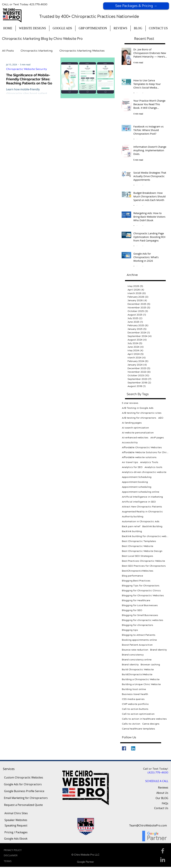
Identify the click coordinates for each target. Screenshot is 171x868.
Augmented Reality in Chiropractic (142, 512)
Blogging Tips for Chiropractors (141, 586)
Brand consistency (133, 655)
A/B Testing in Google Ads (138, 408)
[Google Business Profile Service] (24, 791)
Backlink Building (152, 526)
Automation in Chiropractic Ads (141, 521)
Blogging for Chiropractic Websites (143, 595)
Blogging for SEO (132, 610)
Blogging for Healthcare (136, 600)
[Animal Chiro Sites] (16, 813)
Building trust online (134, 689)
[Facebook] (124, 748)
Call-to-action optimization (138, 714)
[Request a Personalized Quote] (23, 805)
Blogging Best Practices (136, 581)
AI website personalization (138, 433)
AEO (161, 418)
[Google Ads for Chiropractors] (23, 784)
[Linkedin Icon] (163, 860)
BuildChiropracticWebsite (137, 674)
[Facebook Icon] (163, 851)
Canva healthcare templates (138, 729)
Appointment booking (135, 482)
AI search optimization (135, 428)
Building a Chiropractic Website (141, 679)
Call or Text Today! (156, 769)
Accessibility (130, 443)
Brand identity (130, 665)
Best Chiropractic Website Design (142, 551)
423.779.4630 (38, 4)
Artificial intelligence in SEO (139, 502)
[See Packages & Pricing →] (136, 6)
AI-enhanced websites (135, 438)
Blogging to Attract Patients (139, 635)
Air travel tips (130, 462)
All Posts (8, 51)
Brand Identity (158, 650)
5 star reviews (130, 403)
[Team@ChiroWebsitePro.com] (148, 826)
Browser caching (150, 665)
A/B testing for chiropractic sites (142, 413)
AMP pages (157, 438)
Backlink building (132, 531)
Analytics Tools (149, 462)
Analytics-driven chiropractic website (144, 472)
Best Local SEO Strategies (138, 556)
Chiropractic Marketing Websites (82, 51)
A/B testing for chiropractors (139, 418)
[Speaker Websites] (16, 820)
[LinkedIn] (133, 748)
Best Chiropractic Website (138, 546)
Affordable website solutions (139, 457)
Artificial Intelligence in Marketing (142, 497)
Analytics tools (153, 467)
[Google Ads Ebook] (16, 839)
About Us (162, 793)
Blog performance (133, 576)
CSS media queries (133, 699)
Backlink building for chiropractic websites (145, 536)
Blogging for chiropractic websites (143, 620)
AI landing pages (132, 423)
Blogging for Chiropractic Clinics (141, 591)
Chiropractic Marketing (37, 51)
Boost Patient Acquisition (137, 645)
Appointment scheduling (137, 487)
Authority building (133, 517)
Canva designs (151, 724)
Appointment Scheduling (137, 477)
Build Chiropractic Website (138, 670)
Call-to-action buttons (135, 709)
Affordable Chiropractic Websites (142, 447)
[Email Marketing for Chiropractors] (26, 798)
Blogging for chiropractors (138, 625)
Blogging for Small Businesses (140, 615)
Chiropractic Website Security (26, 69)
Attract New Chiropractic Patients (142, 507)
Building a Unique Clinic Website (141, 684)
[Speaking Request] (16, 826)
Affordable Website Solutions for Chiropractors (145, 452)
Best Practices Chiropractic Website (143, 561)
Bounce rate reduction (135, 650)
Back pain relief (131, 526)
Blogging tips (130, 630)
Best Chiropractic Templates (139, 541)
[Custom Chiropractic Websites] (24, 778)
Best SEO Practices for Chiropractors (144, 566)
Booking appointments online (139, 640)
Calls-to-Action (131, 724)
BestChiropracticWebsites (138, 571)
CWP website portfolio (135, 704)
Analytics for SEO (132, 467)
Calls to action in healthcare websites (144, 719)
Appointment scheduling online (141, 492)
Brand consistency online (137, 660)
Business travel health (135, 694)
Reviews (163, 788)
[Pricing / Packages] (16, 832)
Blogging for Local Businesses (140, 605)
